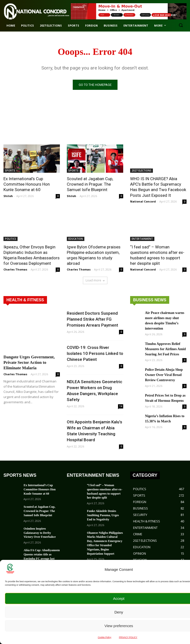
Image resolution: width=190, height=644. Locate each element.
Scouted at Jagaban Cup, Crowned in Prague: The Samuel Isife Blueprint (90, 184)
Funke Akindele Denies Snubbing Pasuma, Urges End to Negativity (103, 515)
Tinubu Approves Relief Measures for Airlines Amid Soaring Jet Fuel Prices (165, 349)
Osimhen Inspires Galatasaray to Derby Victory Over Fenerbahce (40, 533)
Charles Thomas (15, 269)
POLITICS (11, 239)
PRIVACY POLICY (128, 637)
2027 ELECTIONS (142, 170)
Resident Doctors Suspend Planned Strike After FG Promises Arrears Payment (92, 319)
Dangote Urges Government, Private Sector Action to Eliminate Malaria (29, 362)
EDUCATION (76, 239)
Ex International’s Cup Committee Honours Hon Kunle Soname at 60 (27, 184)
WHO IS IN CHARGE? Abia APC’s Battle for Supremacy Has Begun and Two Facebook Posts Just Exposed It (158, 187)
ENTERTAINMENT (142, 239)
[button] (181, 26)
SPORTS (10, 170)
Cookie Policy (105, 637)
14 (121, 406)
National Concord (143, 201)
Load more (95, 280)
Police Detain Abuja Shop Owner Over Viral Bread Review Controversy (164, 375)
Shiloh (8, 196)
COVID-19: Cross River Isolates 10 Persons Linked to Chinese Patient (95, 353)
